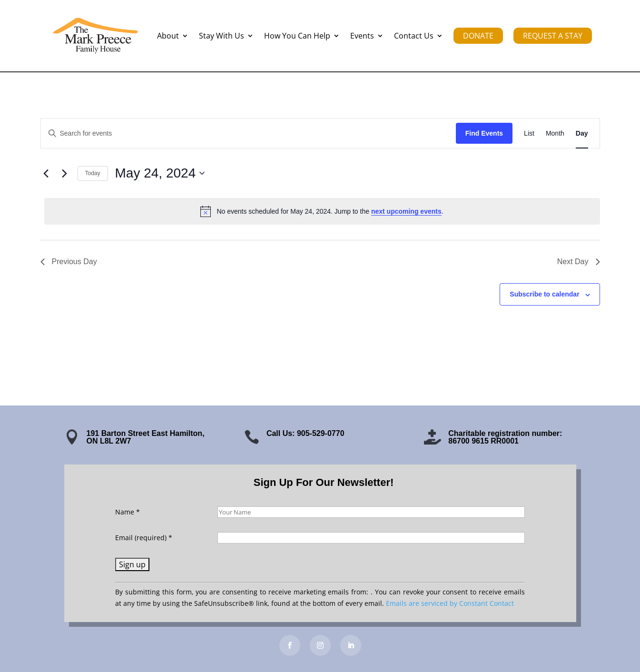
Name (128, 512)
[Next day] (65, 173)
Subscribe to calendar (544, 294)
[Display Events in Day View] (582, 133)
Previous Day (69, 262)
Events (362, 36)
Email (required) (144, 538)
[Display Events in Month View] (555, 133)
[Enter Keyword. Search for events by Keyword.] (248, 133)
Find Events (484, 133)
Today (93, 173)
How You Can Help (297, 36)
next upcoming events (406, 211)
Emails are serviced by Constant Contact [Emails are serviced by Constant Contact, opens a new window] (450, 603)
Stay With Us (222, 36)
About (168, 36)
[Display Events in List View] (529, 133)
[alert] (322, 211)
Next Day (579, 262)
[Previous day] (46, 173)
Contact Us (414, 36)
